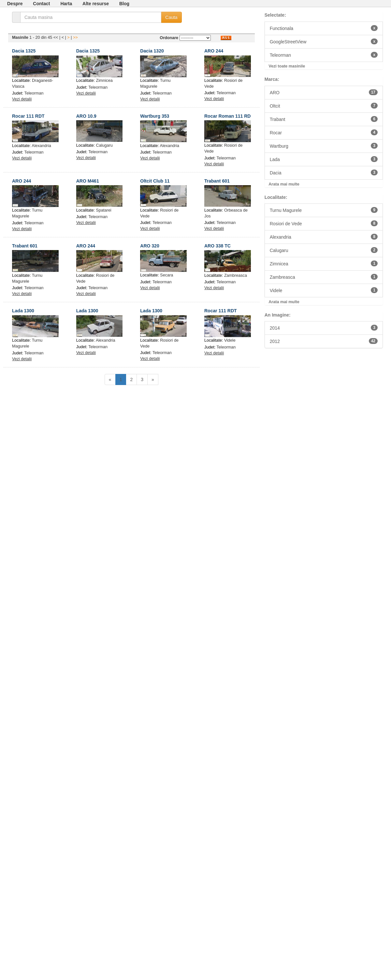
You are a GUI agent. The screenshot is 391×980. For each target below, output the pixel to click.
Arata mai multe (284, 184)
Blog (124, 4)
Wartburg (324, 146)
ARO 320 (150, 246)
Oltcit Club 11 (155, 181)
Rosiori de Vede (324, 223)
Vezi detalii (22, 99)
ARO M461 (88, 181)
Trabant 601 (217, 181)
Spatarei (104, 210)
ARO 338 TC (217, 246)
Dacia (324, 172)
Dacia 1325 (24, 51)
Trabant (324, 119)
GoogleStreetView (324, 41)
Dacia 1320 (152, 51)
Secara (167, 275)
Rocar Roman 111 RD (227, 116)
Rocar (324, 132)
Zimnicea (104, 81)
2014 (324, 328)
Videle (230, 340)
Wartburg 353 (155, 116)
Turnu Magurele (324, 210)
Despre (15, 4)
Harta (66, 4)
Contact (41, 4)
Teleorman (34, 93)
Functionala (324, 28)
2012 (324, 341)
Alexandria (41, 146)
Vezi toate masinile (287, 66)
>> (75, 37)
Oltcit (324, 106)
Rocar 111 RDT (28, 116)
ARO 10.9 (86, 116)
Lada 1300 (23, 311)
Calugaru (104, 145)
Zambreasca (236, 275)
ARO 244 (214, 51)
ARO (324, 92)
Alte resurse (96, 4)
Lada (324, 159)
